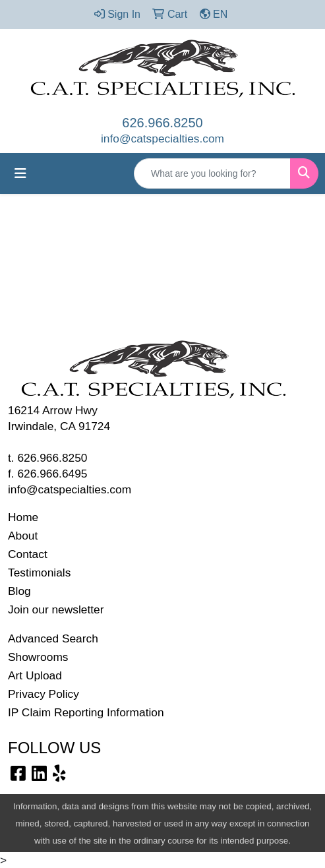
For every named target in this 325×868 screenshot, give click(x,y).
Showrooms (38, 657)
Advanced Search (53, 638)
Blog (19, 591)
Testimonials (39, 573)
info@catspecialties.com (162, 139)
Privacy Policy (44, 694)
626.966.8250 (162, 123)
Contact (28, 554)
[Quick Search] (212, 173)
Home (23, 517)
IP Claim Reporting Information (86, 712)
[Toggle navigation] (20, 173)
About (23, 536)
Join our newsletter (56, 609)
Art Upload (35, 675)
